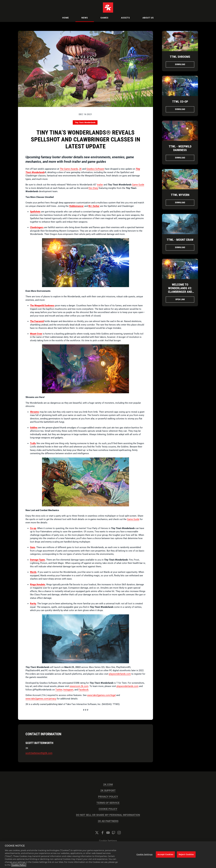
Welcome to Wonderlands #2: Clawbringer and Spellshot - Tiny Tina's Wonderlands (180, 292)
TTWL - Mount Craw (180, 240)
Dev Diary (93, 188)
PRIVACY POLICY (108, 797)
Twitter (59, 690)
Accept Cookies (165, 856)
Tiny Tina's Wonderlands (85, 122)
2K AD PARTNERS (108, 821)
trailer (100, 185)
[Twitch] (114, 833)
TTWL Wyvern (180, 195)
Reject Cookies (186, 856)
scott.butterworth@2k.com (39, 753)
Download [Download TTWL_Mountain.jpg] (180, 247)
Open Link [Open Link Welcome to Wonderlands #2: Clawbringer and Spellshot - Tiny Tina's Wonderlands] (180, 299)
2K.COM (108, 785)
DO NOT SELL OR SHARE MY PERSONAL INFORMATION (108, 815)
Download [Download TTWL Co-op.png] (180, 109)
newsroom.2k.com (79, 686)
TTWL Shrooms (180, 57)
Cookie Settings (108, 841)
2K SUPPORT (108, 791)
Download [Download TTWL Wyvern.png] (180, 202)
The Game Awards (69, 169)
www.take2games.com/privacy (41, 699)
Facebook (84, 690)
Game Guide (138, 185)
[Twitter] (97, 833)
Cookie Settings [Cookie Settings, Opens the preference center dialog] (145, 856)
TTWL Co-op (180, 102)
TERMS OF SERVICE (108, 803)
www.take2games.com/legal (101, 695)
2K (80, 169)
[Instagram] (119, 833)
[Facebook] (102, 833)
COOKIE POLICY (108, 809)
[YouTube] (108, 833)
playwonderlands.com (120, 674)
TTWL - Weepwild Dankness (180, 148)
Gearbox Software (95, 169)
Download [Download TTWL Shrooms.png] (180, 64)
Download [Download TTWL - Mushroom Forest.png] (180, 158)
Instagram (68, 690)
